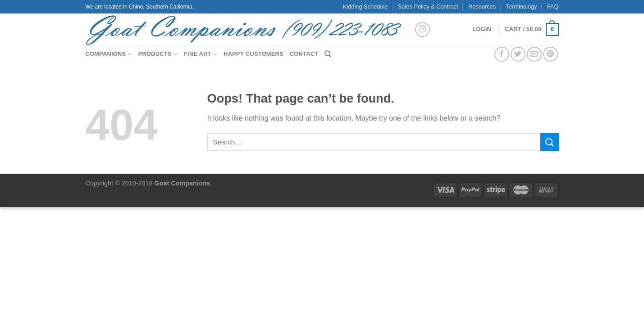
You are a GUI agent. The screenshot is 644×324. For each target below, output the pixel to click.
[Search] (328, 54)
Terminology (521, 7)
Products (158, 54)
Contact (304, 54)
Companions (109, 54)
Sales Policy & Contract (428, 7)
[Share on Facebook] (502, 54)
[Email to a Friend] (534, 54)
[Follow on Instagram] (422, 29)
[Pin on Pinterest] (550, 54)
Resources (482, 7)
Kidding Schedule (365, 7)
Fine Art (201, 54)
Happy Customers (253, 54)
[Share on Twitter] (518, 54)
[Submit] (549, 142)
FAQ (553, 7)
